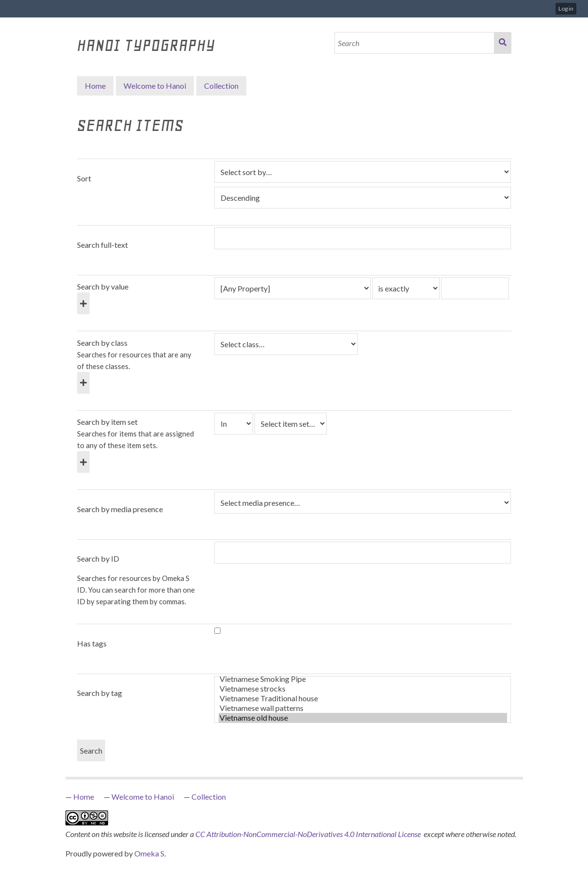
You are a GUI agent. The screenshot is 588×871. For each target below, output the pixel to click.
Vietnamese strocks (363, 689)
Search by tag (100, 693)
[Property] (292, 288)
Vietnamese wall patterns (363, 708)
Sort (84, 178)
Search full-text (103, 245)
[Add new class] (83, 383)
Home (95, 86)
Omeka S (149, 853)
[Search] (414, 43)
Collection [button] (221, 86)
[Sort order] (363, 198)
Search (503, 43)
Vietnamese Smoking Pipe (363, 679)
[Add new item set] (83, 462)
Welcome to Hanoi (155, 86)
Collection (209, 797)
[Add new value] (83, 303)
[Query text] (475, 288)
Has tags (92, 643)
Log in (566, 8)
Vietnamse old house (363, 718)
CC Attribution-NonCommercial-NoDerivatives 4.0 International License (309, 834)
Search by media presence (120, 509)
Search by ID (98, 558)
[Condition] (234, 424)
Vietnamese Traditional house (363, 698)
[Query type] (406, 288)
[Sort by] (363, 172)
